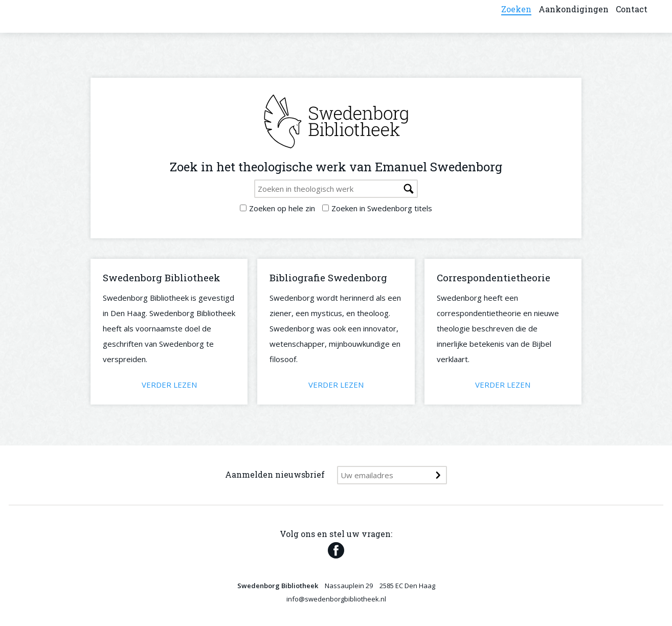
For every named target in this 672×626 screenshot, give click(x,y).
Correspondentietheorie (494, 277)
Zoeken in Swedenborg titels (382, 208)
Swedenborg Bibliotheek (162, 277)
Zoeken (516, 15)
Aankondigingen (574, 15)
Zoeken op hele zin (282, 208)
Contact (632, 15)
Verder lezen (169, 385)
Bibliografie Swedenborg (328, 277)
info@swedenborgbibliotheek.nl (336, 599)
